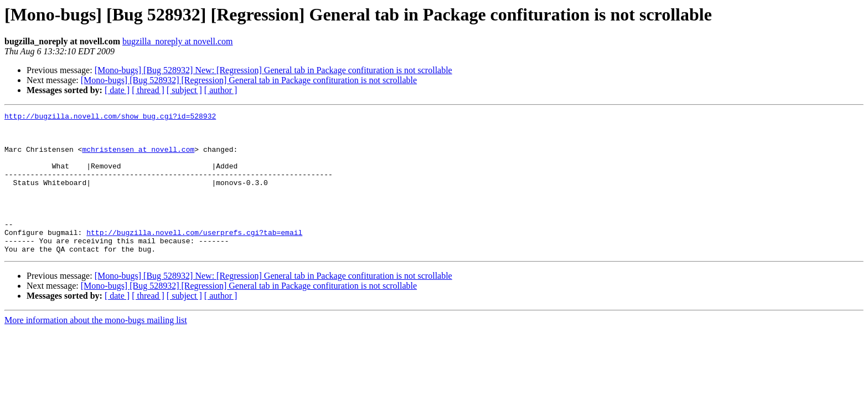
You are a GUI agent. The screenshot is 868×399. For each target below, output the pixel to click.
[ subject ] (184, 90)
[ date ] (117, 90)
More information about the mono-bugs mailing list (96, 348)
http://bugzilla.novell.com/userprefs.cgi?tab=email (194, 257)
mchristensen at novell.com (138, 157)
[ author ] (221, 90)
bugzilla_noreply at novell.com (178, 41)
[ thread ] (148, 90)
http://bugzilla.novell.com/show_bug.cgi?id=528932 (110, 117)
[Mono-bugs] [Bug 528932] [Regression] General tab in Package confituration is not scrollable (249, 80)
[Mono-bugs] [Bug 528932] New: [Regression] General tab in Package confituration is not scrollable (273, 70)
